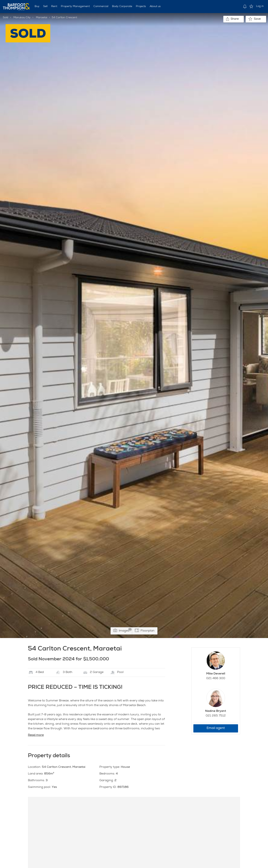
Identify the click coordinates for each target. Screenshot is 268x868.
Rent (54, 7)
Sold (5, 18)
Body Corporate (122, 7)
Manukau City (22, 18)
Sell (45, 7)
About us (155, 7)
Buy (37, 7)
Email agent (216, 728)
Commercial (101, 7)
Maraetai (42, 18)
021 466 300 (216, 679)
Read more (36, 735)
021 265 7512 (216, 716)
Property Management (75, 7)
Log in (260, 6)
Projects (141, 7)
